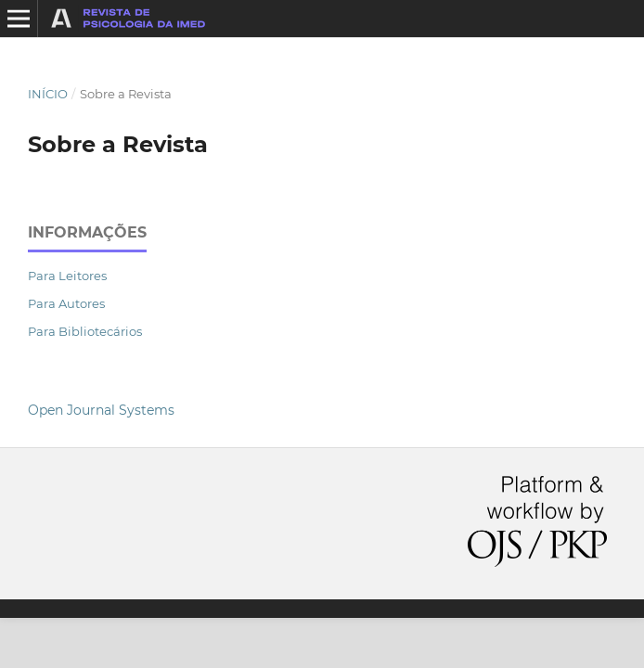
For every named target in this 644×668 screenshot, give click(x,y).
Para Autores (66, 303)
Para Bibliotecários (85, 331)
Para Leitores (67, 276)
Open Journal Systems (101, 410)
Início (48, 94)
